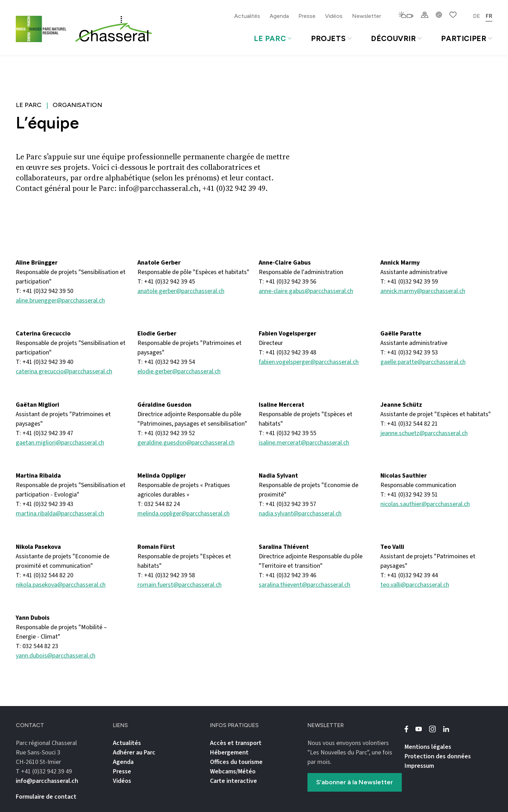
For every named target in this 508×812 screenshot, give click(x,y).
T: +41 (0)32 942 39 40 (45, 362)
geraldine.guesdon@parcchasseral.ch (186, 443)
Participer (467, 38)
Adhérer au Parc (134, 753)
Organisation (77, 105)
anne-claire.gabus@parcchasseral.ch (306, 291)
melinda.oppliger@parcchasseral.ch (184, 514)
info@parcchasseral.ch (47, 781)
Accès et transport (236, 743)
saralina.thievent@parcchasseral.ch (304, 585)
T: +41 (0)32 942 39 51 (409, 495)
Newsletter (367, 16)
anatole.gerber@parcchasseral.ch (181, 291)
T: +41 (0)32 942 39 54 (166, 362)
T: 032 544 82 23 (37, 646)
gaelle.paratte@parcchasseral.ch (423, 362)
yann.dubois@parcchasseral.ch (56, 656)
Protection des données (438, 756)
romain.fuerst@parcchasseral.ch (180, 585)
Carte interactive (233, 781)
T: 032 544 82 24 (159, 504)
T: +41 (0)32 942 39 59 (409, 282)
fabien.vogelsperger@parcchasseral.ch (309, 362)
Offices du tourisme (236, 762)
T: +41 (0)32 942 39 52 (166, 433)
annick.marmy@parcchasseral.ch (423, 291)
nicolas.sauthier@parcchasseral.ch (425, 504)
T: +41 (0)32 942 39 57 (287, 504)
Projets (331, 38)
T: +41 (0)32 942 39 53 (409, 352)
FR (489, 16)
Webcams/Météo (233, 771)
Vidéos (334, 16)
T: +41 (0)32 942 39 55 (287, 433)
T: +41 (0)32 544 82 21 (409, 424)
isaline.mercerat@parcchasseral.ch (304, 443)
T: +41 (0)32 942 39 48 (287, 352)
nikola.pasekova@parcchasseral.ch (61, 585)
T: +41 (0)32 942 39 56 (287, 282)
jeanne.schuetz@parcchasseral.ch (424, 433)
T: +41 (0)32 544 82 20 (45, 575)
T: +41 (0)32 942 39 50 (45, 291)
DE (477, 16)
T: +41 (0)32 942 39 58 (166, 575)
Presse (307, 16)
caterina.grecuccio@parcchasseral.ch (64, 371)
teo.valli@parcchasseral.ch (415, 585)
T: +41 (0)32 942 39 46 (287, 575)
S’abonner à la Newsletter (355, 782)
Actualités (247, 16)
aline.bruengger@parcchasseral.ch (60, 301)
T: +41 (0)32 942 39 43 (45, 504)
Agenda (279, 16)
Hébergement (229, 753)
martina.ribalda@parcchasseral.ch (60, 514)
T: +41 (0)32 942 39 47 (45, 433)
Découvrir (396, 38)
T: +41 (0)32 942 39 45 (166, 282)
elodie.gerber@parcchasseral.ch (179, 371)
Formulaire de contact (46, 797)
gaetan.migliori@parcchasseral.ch (60, 443)
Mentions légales (428, 747)
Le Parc (273, 38)
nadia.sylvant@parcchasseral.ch (300, 514)
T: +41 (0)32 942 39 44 (409, 575)
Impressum (419, 766)
